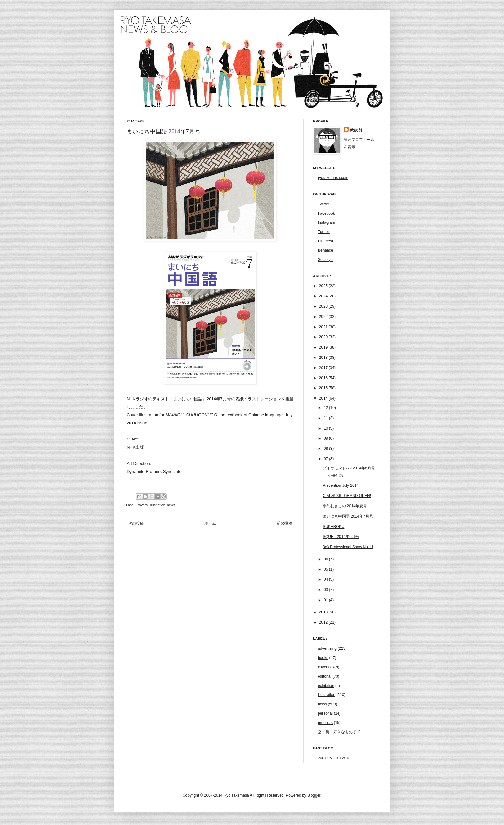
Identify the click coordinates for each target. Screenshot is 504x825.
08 (326, 449)
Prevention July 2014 (341, 485)
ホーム (210, 523)
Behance (325, 250)
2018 (324, 358)
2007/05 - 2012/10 (333, 758)
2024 (324, 296)
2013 (324, 612)
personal (325, 713)
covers (142, 505)
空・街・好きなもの (335, 732)
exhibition (326, 686)
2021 (324, 327)
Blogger (314, 795)
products (325, 723)
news (171, 505)
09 (326, 438)
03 (326, 590)
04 (326, 579)
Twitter (324, 204)
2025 (324, 286)
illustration (157, 505)
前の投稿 (284, 523)
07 (326, 459)
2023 (324, 306)
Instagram (326, 222)
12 (326, 408)
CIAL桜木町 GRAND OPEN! (347, 496)
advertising (327, 648)
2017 (324, 368)
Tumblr (324, 232)
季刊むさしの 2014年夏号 (345, 506)
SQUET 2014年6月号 (341, 537)
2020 (324, 337)
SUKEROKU (333, 527)
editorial (325, 676)
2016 (324, 378)
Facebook (326, 213)
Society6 (325, 260)
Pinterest (325, 241)
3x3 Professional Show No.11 (348, 547)
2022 (324, 317)
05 (326, 569)
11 (326, 418)
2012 (324, 622)
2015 (324, 388)
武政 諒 (356, 130)
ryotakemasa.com (333, 178)
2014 (324, 398)
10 (326, 428)
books (323, 658)
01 (326, 600)
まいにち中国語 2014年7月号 (348, 516)
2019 (324, 347)
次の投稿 (136, 523)
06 (326, 559)
